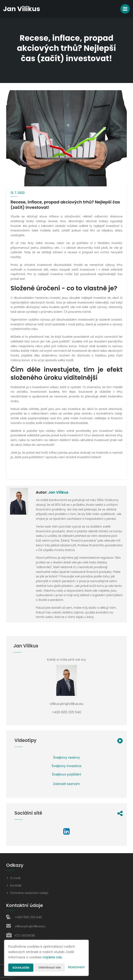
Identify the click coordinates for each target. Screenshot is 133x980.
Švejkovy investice (67, 766)
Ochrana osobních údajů (29, 893)
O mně (15, 878)
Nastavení (76, 967)
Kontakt (16, 885)
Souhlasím (21, 968)
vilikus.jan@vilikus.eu (30, 926)
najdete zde (52, 957)
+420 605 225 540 (28, 917)
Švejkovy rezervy (66, 757)
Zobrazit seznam (66, 784)
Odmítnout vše (50, 967)
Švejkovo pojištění (66, 774)
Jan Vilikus (58, 492)
